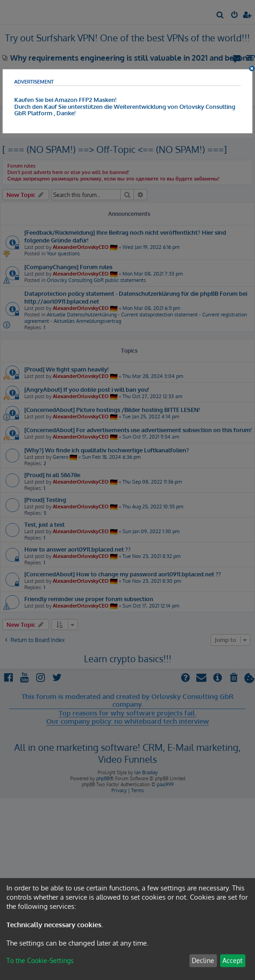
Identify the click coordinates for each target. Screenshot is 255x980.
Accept (233, 960)
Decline (203, 960)
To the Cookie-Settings (40, 960)
